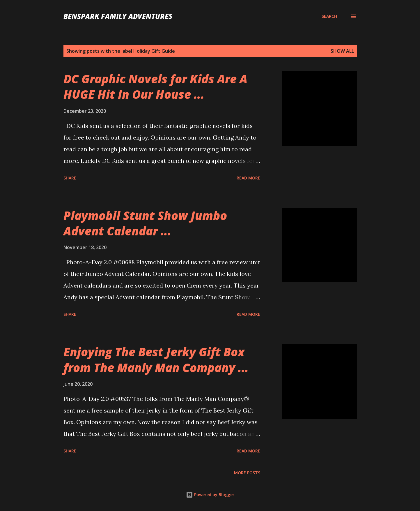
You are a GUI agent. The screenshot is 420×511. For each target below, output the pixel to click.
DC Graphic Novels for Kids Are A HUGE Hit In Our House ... (155, 87)
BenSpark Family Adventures (118, 16)
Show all (342, 51)
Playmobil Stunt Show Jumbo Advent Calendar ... (145, 223)
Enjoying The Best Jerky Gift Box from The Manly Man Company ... (156, 360)
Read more (248, 178)
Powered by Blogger (210, 495)
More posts (247, 473)
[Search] (329, 16)
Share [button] (70, 178)
